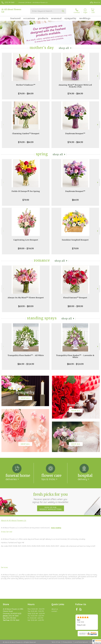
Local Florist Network (81, 642)
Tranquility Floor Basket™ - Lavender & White (75, 356)
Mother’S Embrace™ (26, 85)
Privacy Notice (67, 642)
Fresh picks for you (51, 498)
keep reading (56, 528)
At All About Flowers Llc (11, 11)
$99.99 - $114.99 (26, 248)
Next (98, 76)
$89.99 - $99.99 (75, 306)
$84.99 (75, 200)
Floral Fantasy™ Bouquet (75, 298)
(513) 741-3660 (10, 2)
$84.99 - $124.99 (26, 364)
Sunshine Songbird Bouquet (75, 240)
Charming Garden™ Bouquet (26, 133)
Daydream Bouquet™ (75, 133)
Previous (3, 76)
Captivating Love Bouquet (26, 240)
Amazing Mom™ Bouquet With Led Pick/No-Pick (75, 86)
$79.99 (26, 200)
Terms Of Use (56, 642)
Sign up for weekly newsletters (51, 508)
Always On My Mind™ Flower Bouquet (26, 298)
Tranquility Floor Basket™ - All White (26, 355)
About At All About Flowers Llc (14, 520)
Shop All (64, 48)
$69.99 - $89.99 (26, 306)
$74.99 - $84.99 (26, 94)
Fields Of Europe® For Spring (26, 191)
